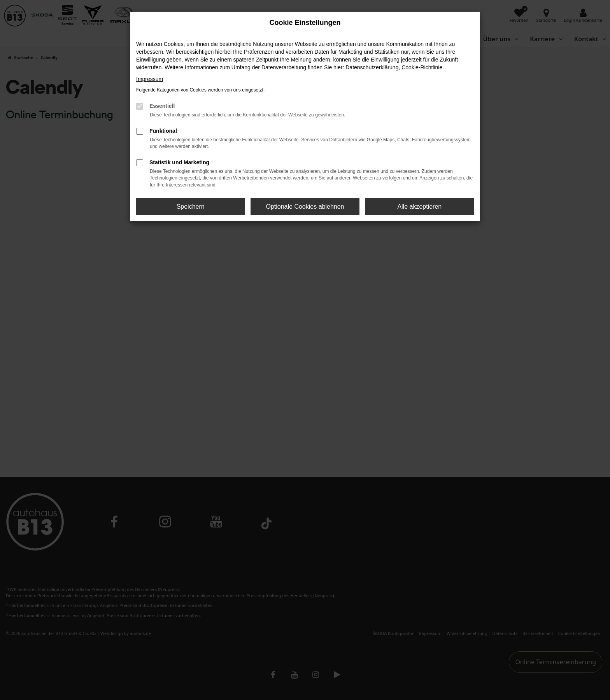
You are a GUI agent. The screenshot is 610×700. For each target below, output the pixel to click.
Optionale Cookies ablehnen (305, 207)
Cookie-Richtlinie (422, 67)
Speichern (191, 207)
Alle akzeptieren (419, 207)
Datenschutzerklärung (372, 67)
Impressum (150, 79)
